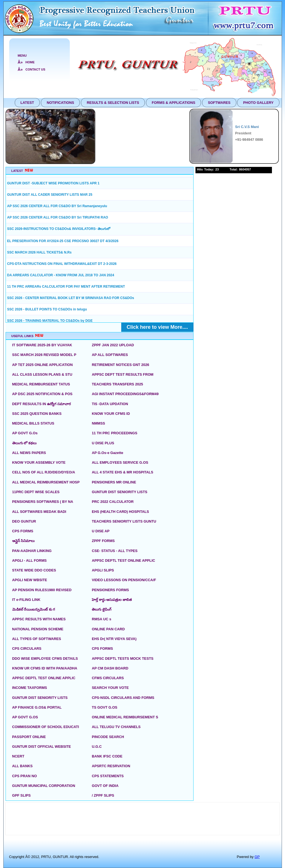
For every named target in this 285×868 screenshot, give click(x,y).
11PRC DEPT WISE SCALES (36, 492)
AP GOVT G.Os (25, 433)
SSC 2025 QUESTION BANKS (37, 414)
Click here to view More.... (157, 327)
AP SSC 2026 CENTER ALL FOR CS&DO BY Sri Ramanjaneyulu (57, 206)
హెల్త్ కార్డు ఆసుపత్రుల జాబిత (112, 600)
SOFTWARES (219, 103)
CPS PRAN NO (25, 776)
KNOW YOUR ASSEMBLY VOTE (39, 462)
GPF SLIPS (22, 795)
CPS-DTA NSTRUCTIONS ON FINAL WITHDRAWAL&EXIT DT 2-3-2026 (62, 264)
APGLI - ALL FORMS (29, 560)
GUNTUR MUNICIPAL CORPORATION (44, 786)
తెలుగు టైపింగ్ (101, 609)
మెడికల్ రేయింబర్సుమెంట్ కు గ (34, 609)
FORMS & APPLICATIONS (174, 103)
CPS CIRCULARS (27, 649)
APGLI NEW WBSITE (30, 580)
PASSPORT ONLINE (29, 737)
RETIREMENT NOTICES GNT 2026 (120, 365)
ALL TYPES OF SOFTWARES (37, 639)
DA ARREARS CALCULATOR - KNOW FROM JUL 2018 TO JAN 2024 (61, 275)
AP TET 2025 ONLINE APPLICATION (43, 365)
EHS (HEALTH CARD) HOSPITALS (120, 512)
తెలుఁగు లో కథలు (24, 443)
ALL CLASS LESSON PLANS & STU (42, 374)
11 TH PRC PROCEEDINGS (115, 433)
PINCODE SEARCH (108, 737)
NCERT (18, 756)
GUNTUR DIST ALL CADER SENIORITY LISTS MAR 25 (50, 195)
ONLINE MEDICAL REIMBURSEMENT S (125, 717)
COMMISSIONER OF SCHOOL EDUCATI (46, 727)
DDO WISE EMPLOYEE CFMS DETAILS (45, 658)
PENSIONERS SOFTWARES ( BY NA (43, 502)
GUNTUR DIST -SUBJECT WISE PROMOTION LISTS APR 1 (53, 183)
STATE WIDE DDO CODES (34, 570)
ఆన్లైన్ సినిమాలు (23, 541)
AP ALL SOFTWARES (110, 355)
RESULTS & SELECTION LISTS (113, 103)
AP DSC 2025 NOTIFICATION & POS (42, 394)
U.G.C (97, 747)
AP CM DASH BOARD (110, 668)
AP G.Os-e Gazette (107, 453)
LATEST (27, 103)
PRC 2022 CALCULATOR (113, 502)
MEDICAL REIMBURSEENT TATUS (41, 384)
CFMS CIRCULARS (108, 678)
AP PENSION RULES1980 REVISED (42, 590)
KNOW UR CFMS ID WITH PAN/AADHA (45, 668)
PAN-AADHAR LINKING (32, 551)
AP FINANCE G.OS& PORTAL (37, 707)
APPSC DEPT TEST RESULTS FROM (123, 374)
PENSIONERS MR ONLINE (114, 482)
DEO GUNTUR (24, 521)
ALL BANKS (23, 766)
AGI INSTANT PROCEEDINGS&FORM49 (125, 394)
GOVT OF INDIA (105, 786)
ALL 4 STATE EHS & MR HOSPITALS (122, 472)
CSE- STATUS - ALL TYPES (115, 551)
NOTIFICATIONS (60, 103)
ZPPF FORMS (103, 541)
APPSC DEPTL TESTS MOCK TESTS (123, 658)
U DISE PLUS (103, 443)
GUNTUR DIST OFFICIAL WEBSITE (42, 747)
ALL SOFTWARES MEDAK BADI (39, 512)
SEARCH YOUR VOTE (110, 688)
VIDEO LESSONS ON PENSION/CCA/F (124, 580)
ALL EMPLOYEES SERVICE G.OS (120, 462)
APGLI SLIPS (103, 570)
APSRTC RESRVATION (111, 766)
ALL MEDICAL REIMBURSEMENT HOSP (46, 482)
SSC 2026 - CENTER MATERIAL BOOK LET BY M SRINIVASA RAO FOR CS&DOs (71, 298)
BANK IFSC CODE (107, 756)
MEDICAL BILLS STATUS (33, 423)
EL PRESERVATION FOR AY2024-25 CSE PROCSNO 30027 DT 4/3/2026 (63, 241)
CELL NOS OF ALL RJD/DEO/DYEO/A (44, 472)
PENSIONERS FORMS (110, 590)
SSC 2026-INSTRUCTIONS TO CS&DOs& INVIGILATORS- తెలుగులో (59, 229)
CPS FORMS (23, 531)
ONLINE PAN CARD (108, 629)
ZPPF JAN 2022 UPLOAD (113, 345)
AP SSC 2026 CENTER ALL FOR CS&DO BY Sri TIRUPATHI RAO (58, 217)
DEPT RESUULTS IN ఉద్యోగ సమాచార (42, 404)
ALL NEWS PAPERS (29, 453)
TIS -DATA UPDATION (110, 404)
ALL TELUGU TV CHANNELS (116, 727)
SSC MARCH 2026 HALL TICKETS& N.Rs (39, 252)
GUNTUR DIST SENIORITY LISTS (120, 492)
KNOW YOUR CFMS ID (111, 414)
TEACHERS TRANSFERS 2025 (117, 384)
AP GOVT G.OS (25, 717)
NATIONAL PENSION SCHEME (38, 629)
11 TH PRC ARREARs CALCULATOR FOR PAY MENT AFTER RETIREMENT (66, 287)
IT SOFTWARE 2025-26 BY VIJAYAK (42, 345)
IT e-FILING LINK (26, 600)
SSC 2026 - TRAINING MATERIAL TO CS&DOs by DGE (50, 321)
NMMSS (98, 423)
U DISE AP (101, 531)
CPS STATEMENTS (108, 776)
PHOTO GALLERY (258, 103)
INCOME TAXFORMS (30, 688)
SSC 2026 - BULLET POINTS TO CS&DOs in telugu (47, 309)
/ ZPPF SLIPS (103, 795)
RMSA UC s (101, 619)
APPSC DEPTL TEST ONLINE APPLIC (123, 560)
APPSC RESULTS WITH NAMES (39, 619)
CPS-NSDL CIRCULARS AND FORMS (123, 698)
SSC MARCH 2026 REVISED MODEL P (44, 355)
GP (257, 857)
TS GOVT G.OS (105, 707)
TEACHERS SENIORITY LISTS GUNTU (124, 521)
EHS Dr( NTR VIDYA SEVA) (114, 639)
